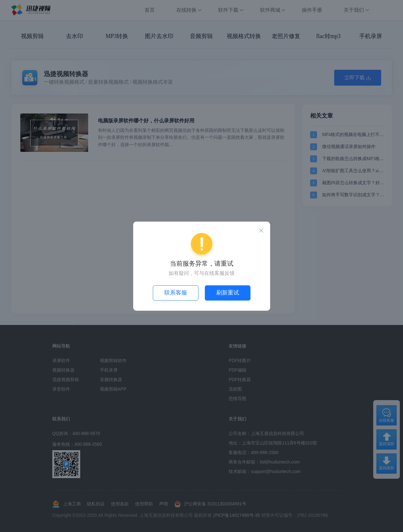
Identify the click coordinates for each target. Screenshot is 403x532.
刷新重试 (228, 293)
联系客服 (176, 293)
